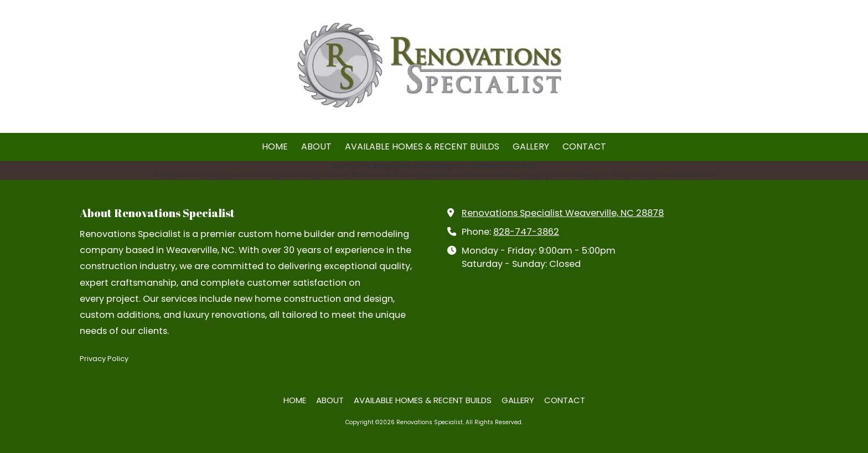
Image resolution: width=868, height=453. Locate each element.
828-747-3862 (526, 232)
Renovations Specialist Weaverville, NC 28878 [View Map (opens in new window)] (563, 213)
